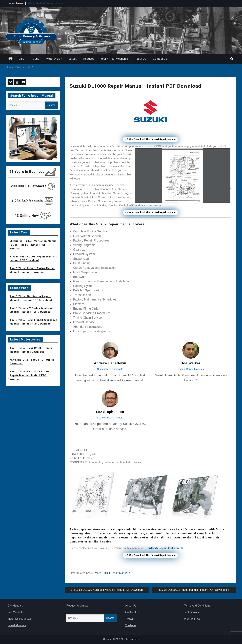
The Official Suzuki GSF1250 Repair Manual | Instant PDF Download (28, 375)
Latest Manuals (17, 625)
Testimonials (192, 612)
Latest (73, 59)
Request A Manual (77, 606)
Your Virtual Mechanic (114, 59)
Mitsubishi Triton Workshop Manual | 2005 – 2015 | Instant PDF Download (32, 245)
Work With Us (192, 619)
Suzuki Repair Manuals (110, 369)
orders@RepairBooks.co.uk (165, 548)
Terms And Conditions (197, 606)
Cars (21, 59)
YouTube (130, 625)
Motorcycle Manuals (19, 619)
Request (89, 59)
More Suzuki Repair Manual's (112, 573)
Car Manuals (15, 606)
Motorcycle (53, 59)
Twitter (129, 619)
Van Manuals (15, 612)
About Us (140, 59)
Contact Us (160, 59)
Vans (36, 59)
